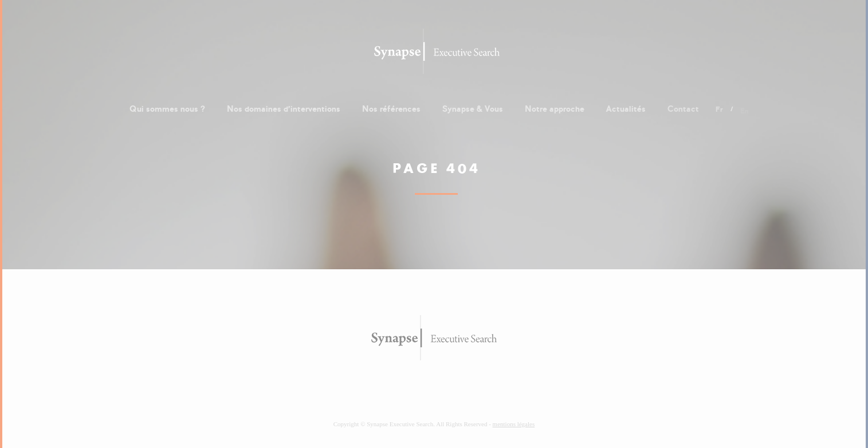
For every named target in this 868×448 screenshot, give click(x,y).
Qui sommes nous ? (167, 109)
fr (719, 111)
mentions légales (514, 424)
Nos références (391, 109)
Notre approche (555, 109)
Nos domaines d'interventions (284, 109)
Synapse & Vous (473, 109)
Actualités (626, 109)
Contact (683, 109)
